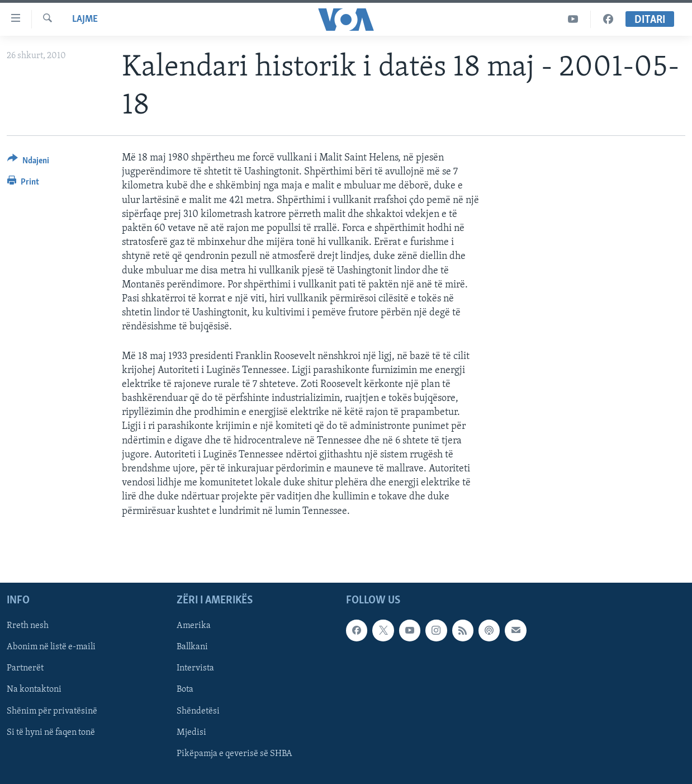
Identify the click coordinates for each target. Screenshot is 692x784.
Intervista (195, 668)
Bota (185, 689)
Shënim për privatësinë (52, 711)
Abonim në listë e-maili (51, 647)
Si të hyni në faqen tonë (51, 732)
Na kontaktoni (34, 689)
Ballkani (192, 647)
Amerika (194, 626)
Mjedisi (191, 732)
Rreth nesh (28, 626)
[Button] (28, 162)
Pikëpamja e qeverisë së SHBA (234, 753)
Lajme (85, 19)
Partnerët (25, 668)
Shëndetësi (198, 711)
